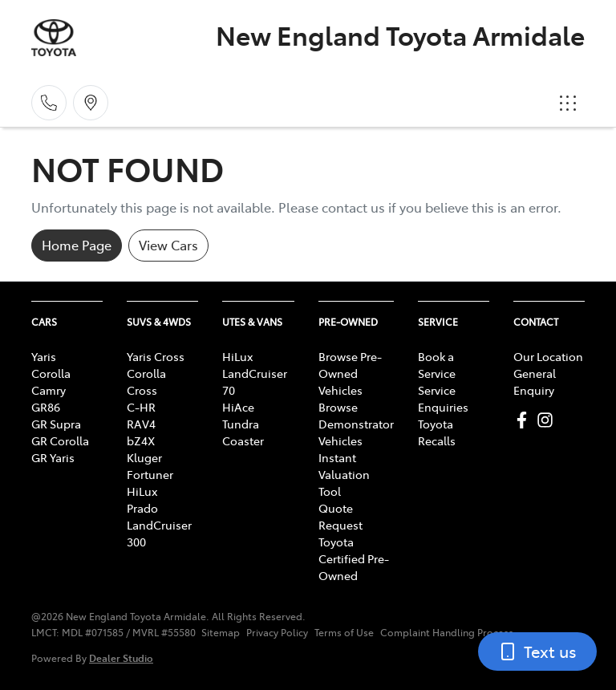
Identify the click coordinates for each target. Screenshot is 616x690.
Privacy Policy (277, 632)
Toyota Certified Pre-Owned (354, 558)
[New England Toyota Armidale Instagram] (548, 420)
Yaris (44, 356)
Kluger (144, 457)
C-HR (141, 407)
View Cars (168, 245)
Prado (142, 508)
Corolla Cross (146, 382)
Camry (49, 390)
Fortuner (150, 474)
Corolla (51, 373)
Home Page (77, 245)
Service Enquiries (443, 398)
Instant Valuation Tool (344, 474)
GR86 (46, 407)
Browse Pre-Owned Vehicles (350, 373)
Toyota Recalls (437, 432)
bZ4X (141, 440)
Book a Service (437, 365)
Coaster (243, 440)
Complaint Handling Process (447, 632)
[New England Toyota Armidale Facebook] (525, 420)
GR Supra (56, 424)
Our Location (548, 356)
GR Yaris (53, 457)
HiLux (142, 491)
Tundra (241, 424)
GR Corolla (60, 440)
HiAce (238, 407)
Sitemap (221, 632)
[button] (568, 103)
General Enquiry (535, 382)
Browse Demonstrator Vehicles (356, 424)
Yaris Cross (156, 356)
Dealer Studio (121, 658)
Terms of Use (344, 632)
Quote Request (340, 516)
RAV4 (141, 424)
